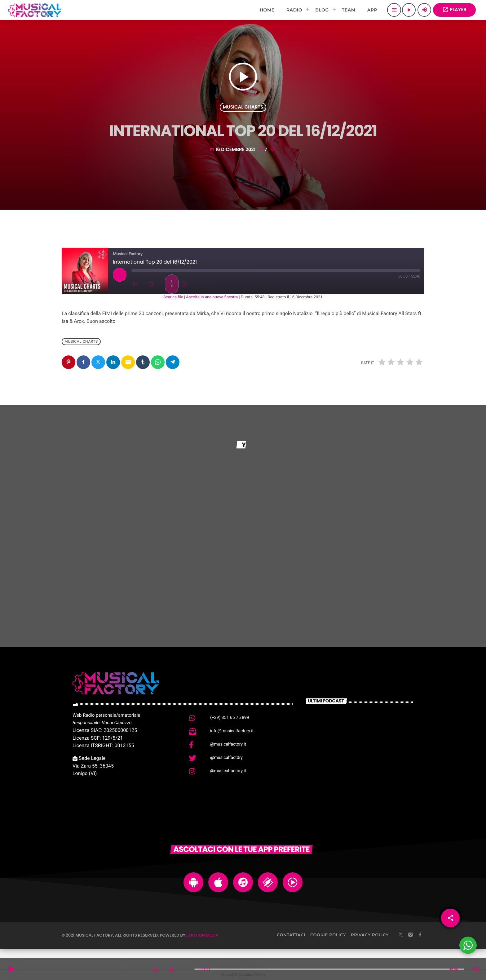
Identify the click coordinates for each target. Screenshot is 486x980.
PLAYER (454, 10)
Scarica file (173, 297)
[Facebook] (420, 935)
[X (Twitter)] (401, 935)
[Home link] (35, 10)
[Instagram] (410, 935)
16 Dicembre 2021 (233, 150)
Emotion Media (202, 935)
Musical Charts (243, 107)
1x (172, 284)
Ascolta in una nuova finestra (212, 297)
